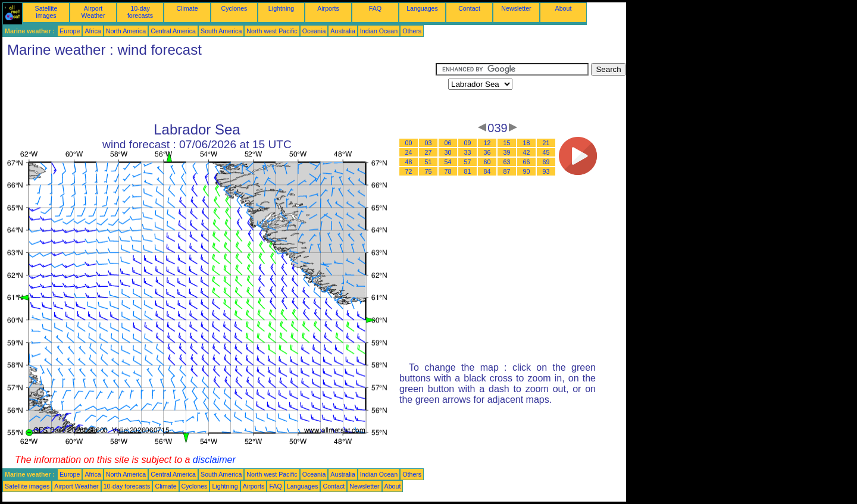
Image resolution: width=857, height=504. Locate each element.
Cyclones (234, 8)
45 (546, 152)
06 (448, 143)
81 (468, 171)
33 (468, 152)
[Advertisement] (219, 90)
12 (487, 143)
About (564, 8)
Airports (328, 8)
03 (428, 143)
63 (507, 162)
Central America (173, 31)
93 (546, 171)
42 (527, 152)
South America (221, 31)
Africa (93, 31)
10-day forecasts (140, 12)
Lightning (281, 8)
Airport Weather (93, 12)
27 (428, 152)
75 (428, 171)
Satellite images (46, 12)
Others (412, 31)
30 (448, 152)
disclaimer (214, 460)
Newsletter (516, 8)
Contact (469, 8)
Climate (187, 8)
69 (546, 162)
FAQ (375, 8)
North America (126, 31)
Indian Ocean (379, 31)
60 (487, 162)
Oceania (314, 31)
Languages (422, 8)
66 (527, 162)
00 (409, 143)
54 (448, 162)
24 (409, 152)
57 (468, 162)
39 (507, 152)
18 (527, 143)
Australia (343, 31)
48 (409, 162)
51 (428, 162)
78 (448, 171)
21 (546, 143)
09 (468, 143)
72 (409, 171)
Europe (70, 31)
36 (487, 152)
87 (507, 171)
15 (507, 143)
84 (487, 171)
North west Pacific (272, 31)
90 (527, 171)
